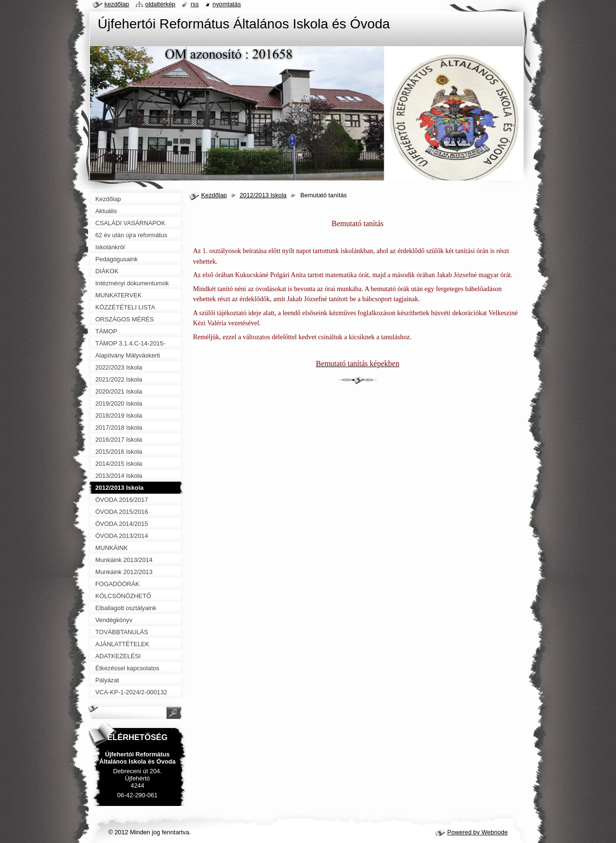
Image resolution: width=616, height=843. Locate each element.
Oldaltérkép (160, 4)
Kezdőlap (214, 195)
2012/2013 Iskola (263, 195)
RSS (195, 4)
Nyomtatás (227, 4)
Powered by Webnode (477, 832)
